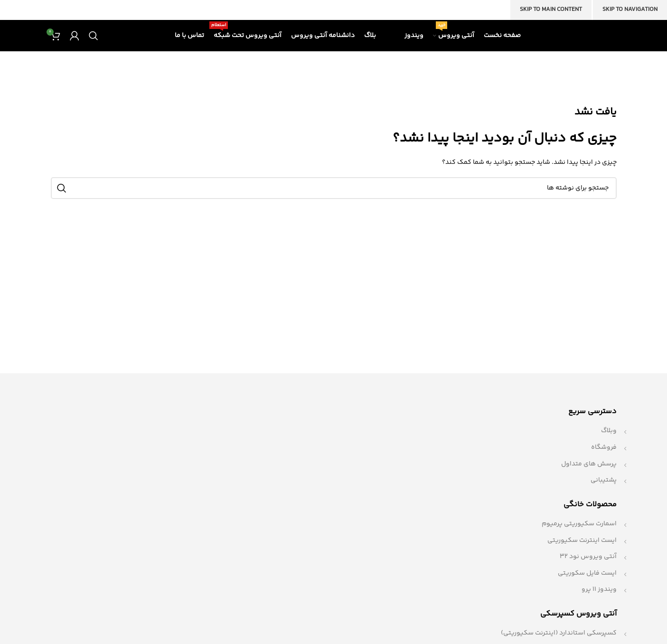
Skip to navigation (630, 9)
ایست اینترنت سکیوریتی (582, 552)
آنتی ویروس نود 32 (588, 568)
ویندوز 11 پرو (599, 601)
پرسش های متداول (589, 475)
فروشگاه (604, 459)
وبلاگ (609, 442)
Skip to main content (551, 9)
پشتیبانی (604, 492)
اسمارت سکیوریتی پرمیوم (579, 535)
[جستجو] (94, 41)
